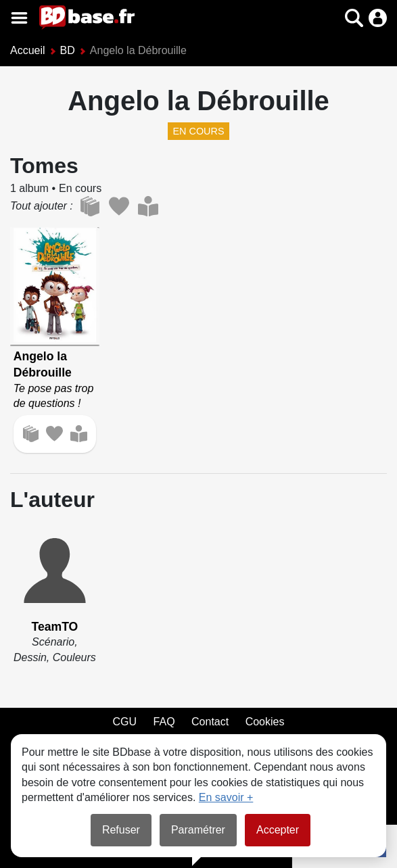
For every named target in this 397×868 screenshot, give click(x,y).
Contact (210, 722)
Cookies (265, 722)
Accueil (28, 50)
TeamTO (54, 627)
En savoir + (226, 797)
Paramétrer (198, 830)
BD (68, 50)
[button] (354, 18)
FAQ (164, 722)
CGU (125, 722)
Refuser (121, 830)
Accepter (278, 830)
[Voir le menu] (19, 18)
